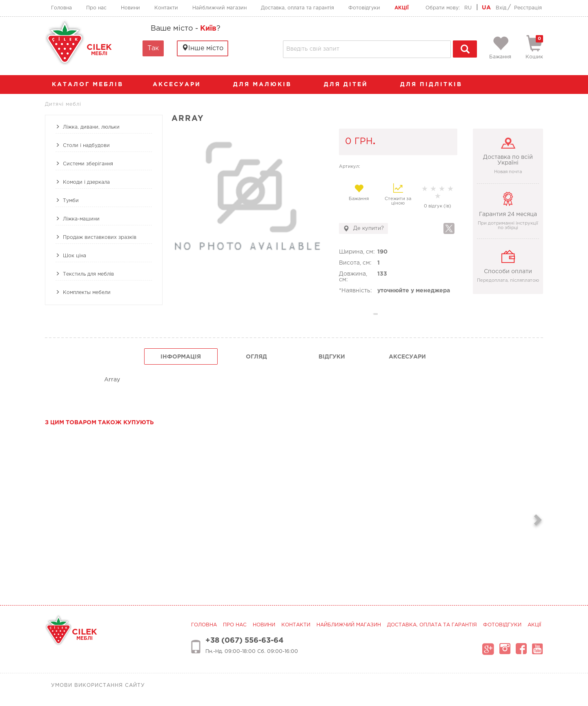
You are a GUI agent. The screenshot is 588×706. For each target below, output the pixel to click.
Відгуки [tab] (332, 357)
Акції (402, 8)
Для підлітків (435, 85)
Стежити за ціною (398, 194)
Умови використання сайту (98, 685)
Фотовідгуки (364, 8)
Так (153, 48)
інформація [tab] (181, 357)
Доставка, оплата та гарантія (297, 8)
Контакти (166, 8)
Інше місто (203, 48)
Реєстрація (528, 8)
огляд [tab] (256, 357)
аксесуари (181, 85)
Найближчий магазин (219, 8)
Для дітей (350, 85)
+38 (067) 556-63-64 (244, 641)
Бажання (359, 192)
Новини (130, 8)
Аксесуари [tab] (407, 357)
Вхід (501, 8)
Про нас (96, 8)
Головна (61, 8)
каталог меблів (90, 85)
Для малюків (266, 85)
